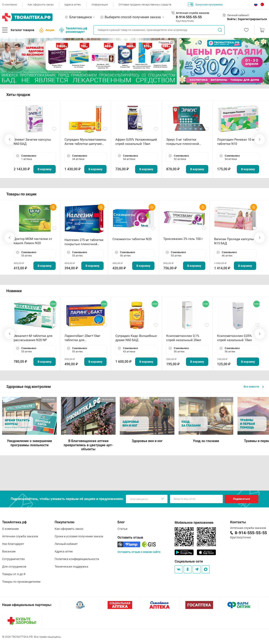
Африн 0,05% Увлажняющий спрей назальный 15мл (136, 142)
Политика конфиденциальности (77, 559)
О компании (10, 5)
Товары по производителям (21, 582)
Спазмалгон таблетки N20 (132, 239)
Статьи (122, 529)
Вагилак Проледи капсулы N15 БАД (234, 241)
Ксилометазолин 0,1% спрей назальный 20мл (184, 338)
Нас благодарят (13, 544)
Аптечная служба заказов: (193, 13)
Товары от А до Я (14, 574)
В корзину (45, 169)
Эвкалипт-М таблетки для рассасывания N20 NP (33, 338)
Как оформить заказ (41, 5)
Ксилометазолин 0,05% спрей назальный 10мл (235, 338)
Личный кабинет (66, 544)
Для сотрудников (14, 567)
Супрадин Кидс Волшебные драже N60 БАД (136, 338)
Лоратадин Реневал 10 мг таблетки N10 (236, 142)
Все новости (254, 387)
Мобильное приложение (194, 523)
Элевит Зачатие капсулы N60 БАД (32, 142)
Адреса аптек (73, 5)
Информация (100, 5)
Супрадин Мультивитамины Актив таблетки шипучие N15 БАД (85, 142)
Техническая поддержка (71, 567)
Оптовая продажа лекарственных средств (145, 5)
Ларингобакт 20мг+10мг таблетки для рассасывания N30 (82, 338)
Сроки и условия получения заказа (79, 536)
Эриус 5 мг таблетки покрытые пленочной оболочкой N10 (183, 142)
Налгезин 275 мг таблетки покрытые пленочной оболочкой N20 (84, 242)
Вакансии (9, 551)
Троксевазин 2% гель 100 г (183, 239)
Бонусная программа (205, 4)
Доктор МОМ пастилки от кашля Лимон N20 (33, 241)
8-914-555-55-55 (189, 17)
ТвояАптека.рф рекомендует (73, 30)
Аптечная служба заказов (20, 536)
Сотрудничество (13, 559)
